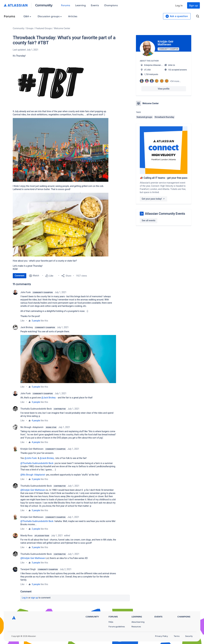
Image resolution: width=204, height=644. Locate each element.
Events (95, 5)
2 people (36, 529)
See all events (148, 220)
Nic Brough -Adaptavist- (32, 427)
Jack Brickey (27, 327)
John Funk (25, 292)
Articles (73, 16)
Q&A (27, 16)
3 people (36, 321)
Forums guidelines (117, 627)
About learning (138, 622)
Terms (177, 636)
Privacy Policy (162, 636)
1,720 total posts (151, 74)
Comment (20, 276)
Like (22, 321)
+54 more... (175, 81)
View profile (164, 89)
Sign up (193, 5)
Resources (136, 627)
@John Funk (31, 458)
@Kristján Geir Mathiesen (33, 490)
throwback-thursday (164, 117)
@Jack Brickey (48, 398)
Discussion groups (50, 16)
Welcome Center (62, 28)
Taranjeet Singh (28, 569)
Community (44, 5)
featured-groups (144, 117)
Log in (179, 5)
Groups (30, 28)
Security (189, 636)
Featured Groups (44, 28)
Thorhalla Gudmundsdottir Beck (36, 409)
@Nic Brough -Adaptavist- (33, 475)
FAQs (111, 622)
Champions (111, 5)
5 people (36, 387)
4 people (36, 421)
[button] (51, 83)
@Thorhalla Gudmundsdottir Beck (37, 463)
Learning (80, 5)
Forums (66, 5)
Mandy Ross (26, 536)
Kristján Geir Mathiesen (32, 449)
